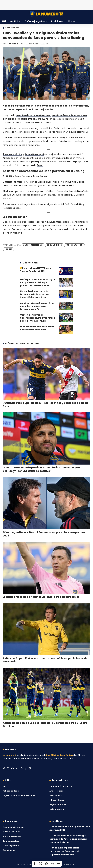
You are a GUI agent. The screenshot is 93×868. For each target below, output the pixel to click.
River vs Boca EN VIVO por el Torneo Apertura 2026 (36, 270)
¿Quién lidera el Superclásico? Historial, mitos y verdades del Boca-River (46, 405)
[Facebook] (4, 769)
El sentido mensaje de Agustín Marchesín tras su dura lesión (41, 597)
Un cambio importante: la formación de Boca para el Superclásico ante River (35, 294)
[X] (8, 769)
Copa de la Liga (12, 28)
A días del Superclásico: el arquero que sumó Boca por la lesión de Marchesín (45, 660)
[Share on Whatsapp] (47, 864)
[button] (5, 14)
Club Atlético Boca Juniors (59, 755)
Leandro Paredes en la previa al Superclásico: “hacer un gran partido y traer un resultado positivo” (42, 469)
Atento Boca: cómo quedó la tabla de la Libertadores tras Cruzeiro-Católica (46, 725)
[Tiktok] (26, 769)
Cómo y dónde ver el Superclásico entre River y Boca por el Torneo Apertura (37, 318)
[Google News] (17, 769)
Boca (40, 165)
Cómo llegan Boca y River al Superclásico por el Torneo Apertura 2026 (44, 534)
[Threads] (30, 769)
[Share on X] (41, 864)
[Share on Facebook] (35, 864)
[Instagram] (21, 769)
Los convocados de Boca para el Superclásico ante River (38, 328)
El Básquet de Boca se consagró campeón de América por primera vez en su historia (37, 282)
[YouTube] (12, 769)
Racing (8, 249)
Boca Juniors (54, 245)
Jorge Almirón (44, 119)
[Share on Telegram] (53, 864)
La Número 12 (12, 44)
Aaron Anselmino (13, 154)
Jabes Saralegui (34, 154)
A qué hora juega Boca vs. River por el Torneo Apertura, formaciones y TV (37, 306)
